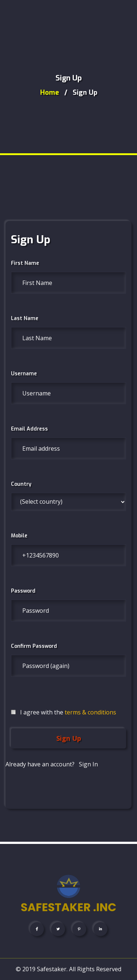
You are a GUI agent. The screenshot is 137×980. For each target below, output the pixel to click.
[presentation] (66, 784)
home (50, 93)
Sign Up (69, 738)
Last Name (25, 318)
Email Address (29, 429)
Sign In (88, 764)
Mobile (19, 536)
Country (21, 484)
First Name (25, 263)
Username (24, 374)
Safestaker (52, 969)
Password (23, 591)
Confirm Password (34, 646)
